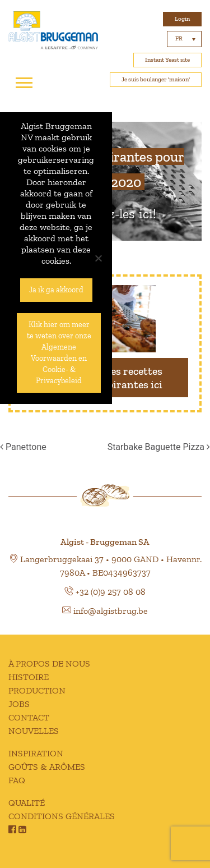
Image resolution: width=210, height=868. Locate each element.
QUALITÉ (27, 803)
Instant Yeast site (167, 60)
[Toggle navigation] (24, 83)
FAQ (17, 780)
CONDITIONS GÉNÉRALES (62, 816)
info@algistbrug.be (111, 611)
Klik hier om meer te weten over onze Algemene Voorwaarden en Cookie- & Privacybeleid (59, 353)
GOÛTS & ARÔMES (47, 767)
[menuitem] (184, 39)
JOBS (19, 704)
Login (182, 19)
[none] (184, 39)
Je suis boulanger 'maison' (156, 79)
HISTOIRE (29, 677)
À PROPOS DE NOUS (49, 663)
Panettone (23, 447)
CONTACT (29, 717)
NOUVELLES (34, 731)
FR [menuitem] (179, 38)
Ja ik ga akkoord (56, 290)
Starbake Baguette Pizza (159, 447)
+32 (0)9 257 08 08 (111, 592)
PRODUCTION (37, 690)
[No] (98, 258)
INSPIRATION (36, 753)
